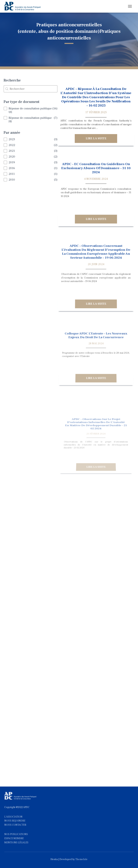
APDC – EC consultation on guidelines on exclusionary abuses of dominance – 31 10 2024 (96, 174)
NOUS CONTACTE (15, 825)
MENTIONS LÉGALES (16, 843)
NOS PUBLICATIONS (16, 834)
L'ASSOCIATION (13, 817)
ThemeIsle (81, 859)
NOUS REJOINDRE (15, 821)
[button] (31, 110)
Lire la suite (96, 138)
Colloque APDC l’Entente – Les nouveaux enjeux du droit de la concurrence (96, 354)
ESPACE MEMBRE (14, 838)
